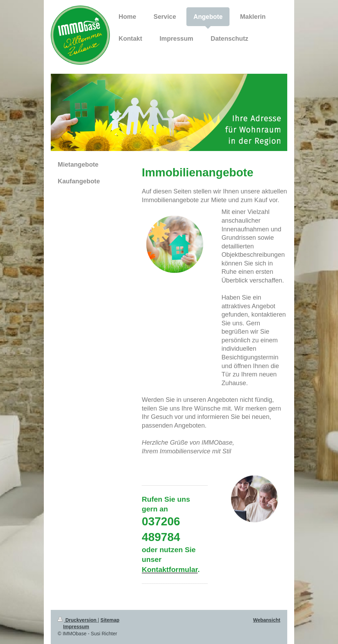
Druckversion (78, 620)
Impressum (76, 627)
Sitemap (110, 620)
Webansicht (267, 620)
